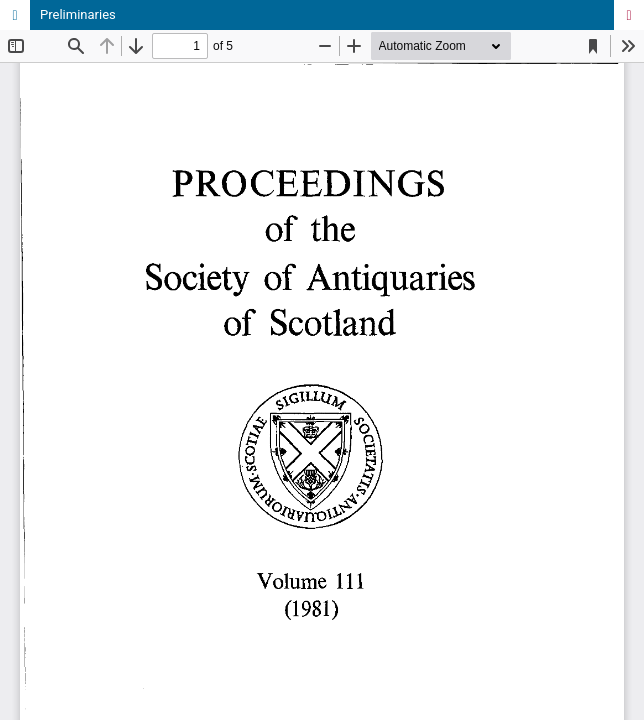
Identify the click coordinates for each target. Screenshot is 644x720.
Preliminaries (78, 14)
